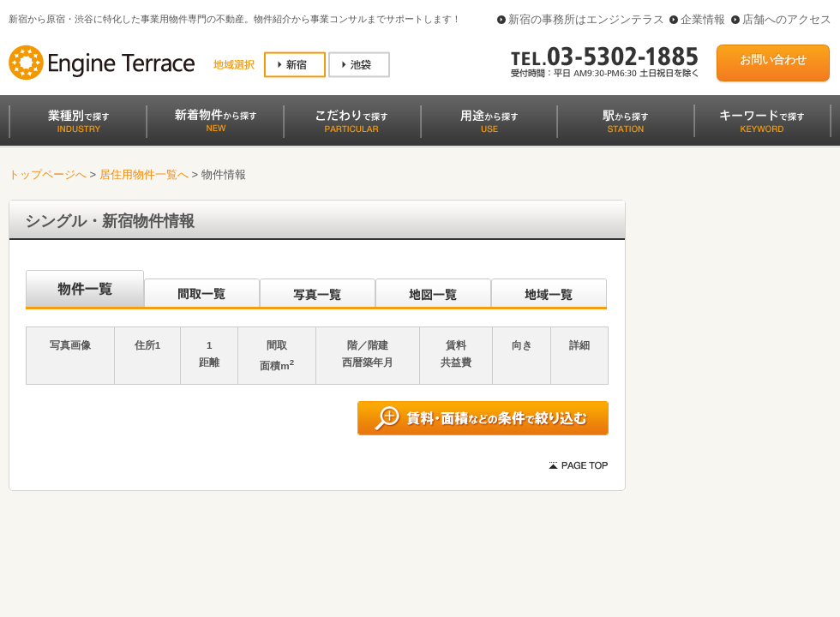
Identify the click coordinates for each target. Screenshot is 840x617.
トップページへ (48, 174)
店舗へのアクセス (787, 19)
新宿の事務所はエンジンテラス (586, 19)
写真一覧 (318, 290)
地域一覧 (549, 290)
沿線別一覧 (84, 290)
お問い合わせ (773, 60)
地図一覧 (433, 290)
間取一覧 (202, 290)
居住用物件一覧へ (144, 174)
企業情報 (703, 19)
